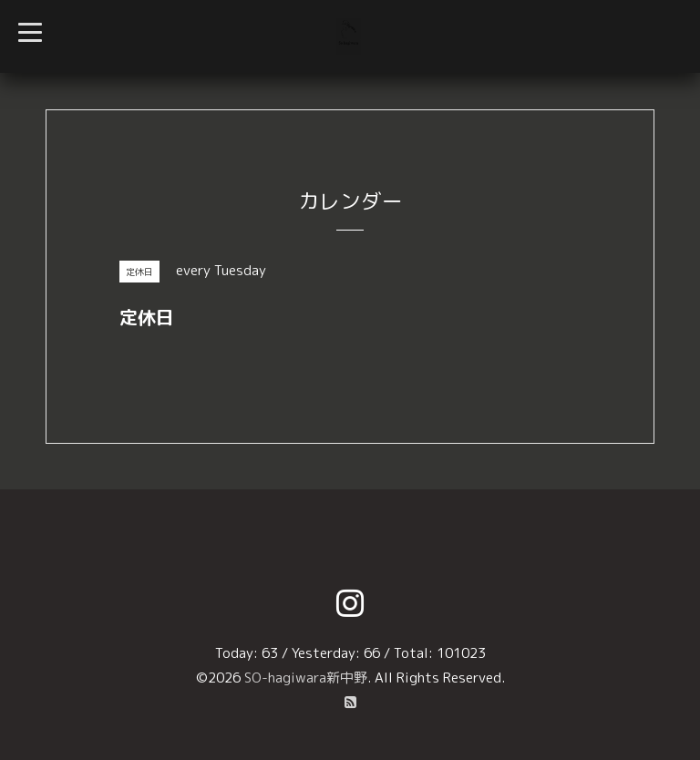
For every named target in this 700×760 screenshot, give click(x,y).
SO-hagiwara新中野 (306, 678)
